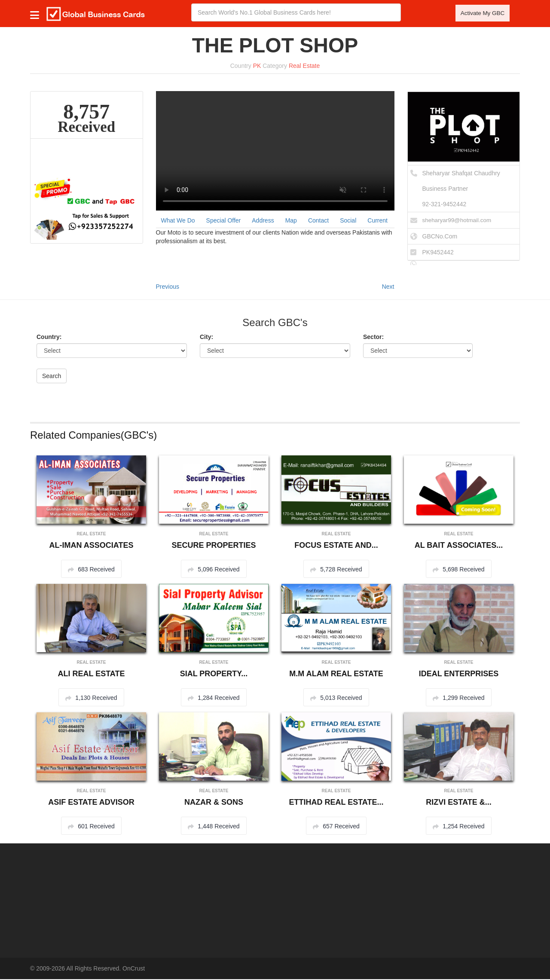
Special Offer (224, 222)
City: (206, 338)
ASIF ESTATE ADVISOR (91, 803)
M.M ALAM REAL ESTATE (336, 675)
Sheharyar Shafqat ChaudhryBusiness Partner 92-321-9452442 (461, 190)
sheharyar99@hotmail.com (458, 221)
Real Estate (304, 67)
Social (348, 222)
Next (388, 287)
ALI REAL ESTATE (91, 675)
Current (377, 222)
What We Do (178, 222)
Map (291, 222)
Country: (49, 338)
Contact (318, 222)
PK (257, 67)
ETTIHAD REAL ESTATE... (336, 803)
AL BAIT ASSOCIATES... (459, 546)
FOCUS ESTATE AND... (336, 546)
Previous (168, 287)
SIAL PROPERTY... (214, 675)
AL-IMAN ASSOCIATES (92, 546)
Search (52, 377)
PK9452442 (438, 253)
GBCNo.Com (440, 237)
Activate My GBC (481, 14)
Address (263, 222)
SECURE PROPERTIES (214, 546)
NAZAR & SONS (214, 803)
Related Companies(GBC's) (93, 436)
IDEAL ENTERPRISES (459, 675)
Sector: (373, 338)
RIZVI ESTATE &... (458, 803)
